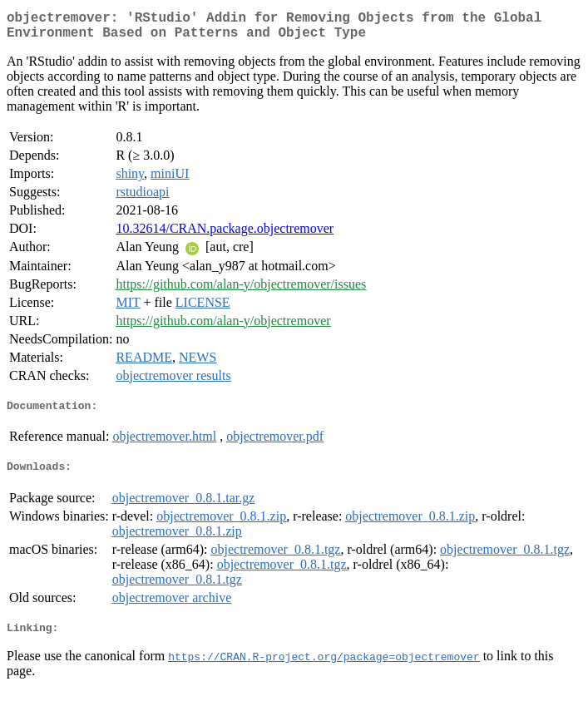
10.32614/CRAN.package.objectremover (225, 235)
